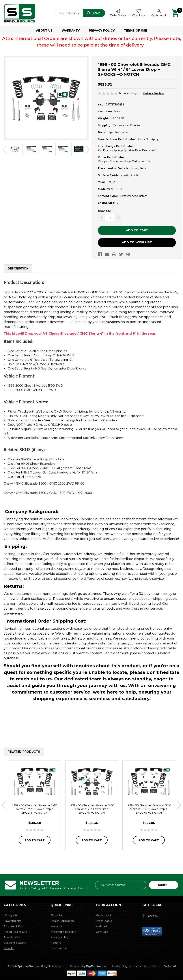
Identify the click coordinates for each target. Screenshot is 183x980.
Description (18, 268)
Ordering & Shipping (63, 932)
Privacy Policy (102, 31)
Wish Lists (138, 15)
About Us (44, 31)
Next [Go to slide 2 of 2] (88, 150)
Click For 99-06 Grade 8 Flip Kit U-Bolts (36, 459)
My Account (103, 915)
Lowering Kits (12, 921)
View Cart (102, 932)
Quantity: (104, 211)
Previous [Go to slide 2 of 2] (5, 150)
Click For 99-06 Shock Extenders (31, 464)
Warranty (71, 31)
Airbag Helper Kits (15, 932)
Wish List (101, 926)
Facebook (153, 916)
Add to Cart (35, 840)
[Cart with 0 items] (175, 13)
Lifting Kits (11, 915)
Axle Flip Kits (12, 937)
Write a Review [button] (154, 93)
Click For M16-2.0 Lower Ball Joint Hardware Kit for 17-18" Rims (53, 472)
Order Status (118, 15)
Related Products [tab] (24, 752)
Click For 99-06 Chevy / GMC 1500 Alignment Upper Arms (49, 468)
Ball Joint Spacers (15, 943)
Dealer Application (62, 921)
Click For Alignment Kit (24, 477)
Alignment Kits (13, 926)
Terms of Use (135, 31)
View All (9, 948)
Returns (56, 943)
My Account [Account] (158, 15)
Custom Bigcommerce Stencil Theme (137, 966)
